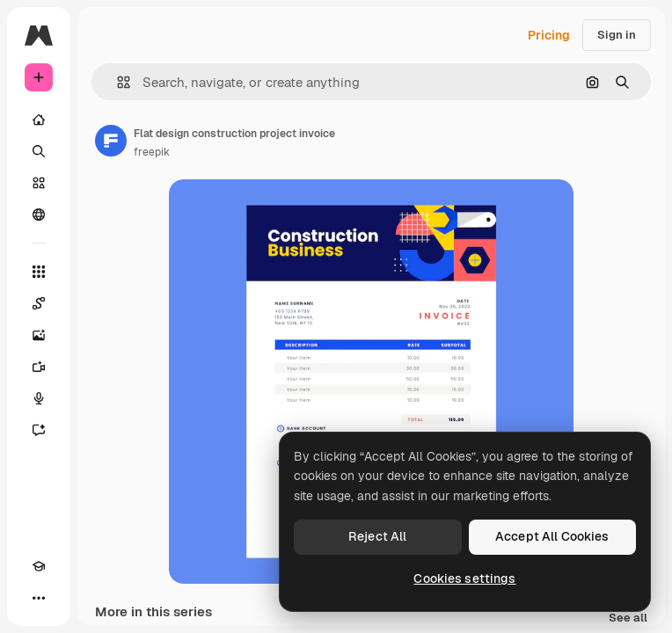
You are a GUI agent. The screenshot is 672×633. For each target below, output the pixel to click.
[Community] (39, 215)
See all (628, 618)
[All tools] (39, 272)
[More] (39, 598)
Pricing (549, 35)
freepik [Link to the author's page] (152, 152)
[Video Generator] (39, 367)
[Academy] (39, 566)
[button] (117, 82)
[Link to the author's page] (111, 141)
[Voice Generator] (39, 398)
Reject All (377, 536)
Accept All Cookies (552, 536)
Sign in (617, 35)
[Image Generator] (39, 335)
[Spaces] (39, 303)
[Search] (39, 151)
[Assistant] (39, 430)
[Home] (39, 120)
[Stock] (39, 183)
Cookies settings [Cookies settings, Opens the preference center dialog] (464, 578)
